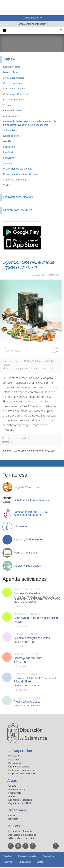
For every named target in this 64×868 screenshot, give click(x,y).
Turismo (8, 105)
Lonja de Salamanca (26, 487)
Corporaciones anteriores (22, 773)
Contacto (41, 862)
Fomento (13, 796)
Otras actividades (13, 110)
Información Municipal (20, 831)
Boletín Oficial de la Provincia (32, 500)
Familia (7, 141)
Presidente (14, 756)
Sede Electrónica (33, 18)
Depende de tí (11, 136)
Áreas (12, 780)
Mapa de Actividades (18, 197)
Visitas (7, 185)
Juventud (8, 163)
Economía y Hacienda (20, 800)
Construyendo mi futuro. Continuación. (36, 618)
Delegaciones (16, 763)
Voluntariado (10, 130)
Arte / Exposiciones (14, 78)
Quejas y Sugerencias (27, 566)
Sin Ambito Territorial (14, 180)
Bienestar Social (17, 789)
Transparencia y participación (32, 24)
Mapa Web (8, 862)
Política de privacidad (28, 856)
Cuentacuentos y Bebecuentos (32, 638)
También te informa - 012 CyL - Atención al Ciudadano (33, 513)
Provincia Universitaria (27, 702)
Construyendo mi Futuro (28, 658)
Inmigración (10, 158)
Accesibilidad (49, 856)
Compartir (4, 463)
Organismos (17, 810)
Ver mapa (55, 351)
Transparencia (25, 862)
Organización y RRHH (20, 803)
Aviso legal (8, 856)
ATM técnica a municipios (22, 835)
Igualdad (8, 152)
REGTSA (13, 819)
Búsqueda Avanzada (57, 219)
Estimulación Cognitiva (27, 593)
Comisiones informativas (22, 770)
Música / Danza (12, 72)
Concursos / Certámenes (17, 94)
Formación (9, 147)
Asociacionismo (12, 116)
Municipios (16, 826)
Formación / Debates (15, 89)
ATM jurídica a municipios (22, 838)
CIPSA (12, 815)
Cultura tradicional (13, 83)
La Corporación (20, 751)
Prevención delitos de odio (18, 169)
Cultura (12, 786)
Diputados (14, 760)
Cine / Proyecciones (14, 99)
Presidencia (15, 793)
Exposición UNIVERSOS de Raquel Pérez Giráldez (35, 680)
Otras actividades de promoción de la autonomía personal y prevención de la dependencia (37, 599)
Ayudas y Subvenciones (29, 540)
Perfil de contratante (26, 553)
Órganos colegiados (19, 767)
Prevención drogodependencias (21, 174)
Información (21, 527)
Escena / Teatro (12, 67)
